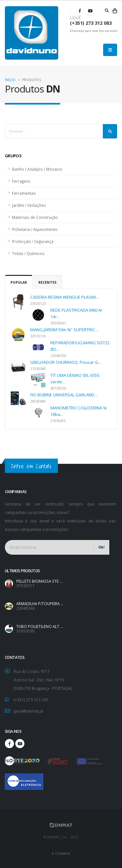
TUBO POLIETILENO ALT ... (40, 626)
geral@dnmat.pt (28, 711)
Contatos (62, 853)
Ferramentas (24, 193)
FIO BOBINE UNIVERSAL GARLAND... (64, 395)
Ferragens (21, 181)
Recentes (47, 282)
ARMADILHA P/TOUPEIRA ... (40, 604)
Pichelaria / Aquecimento (35, 229)
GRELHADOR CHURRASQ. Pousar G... (66, 362)
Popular (19, 282)
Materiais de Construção (35, 217)
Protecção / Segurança (33, 241)
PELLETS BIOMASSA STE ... (39, 581)
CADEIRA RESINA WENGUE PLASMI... (64, 297)
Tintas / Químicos (28, 253)
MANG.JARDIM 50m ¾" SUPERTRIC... (64, 330)
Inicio (10, 80)
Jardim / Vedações (29, 205)
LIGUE (75, 18)
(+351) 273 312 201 (31, 700)
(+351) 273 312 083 (91, 23)
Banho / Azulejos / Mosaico (37, 169)
